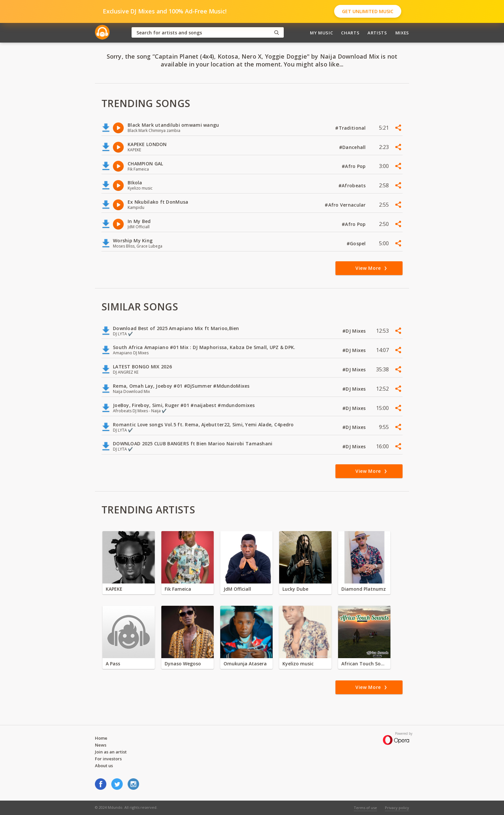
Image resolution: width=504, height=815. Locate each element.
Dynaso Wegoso (183, 664)
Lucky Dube (295, 589)
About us (104, 766)
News (101, 745)
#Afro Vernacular (346, 205)
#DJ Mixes (355, 331)
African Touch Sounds (364, 664)
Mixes (402, 33)
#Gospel (357, 243)
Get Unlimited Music (368, 11)
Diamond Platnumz (364, 589)
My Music (321, 33)
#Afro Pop (354, 166)
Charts (350, 33)
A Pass (113, 664)
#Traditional (351, 128)
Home (101, 738)
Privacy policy (397, 808)
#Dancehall (353, 147)
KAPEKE (114, 589)
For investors (108, 759)
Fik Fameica (178, 589)
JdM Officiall (237, 589)
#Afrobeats (353, 185)
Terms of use (365, 808)
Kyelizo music (298, 664)
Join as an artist (111, 752)
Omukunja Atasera (245, 664)
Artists (377, 33)
